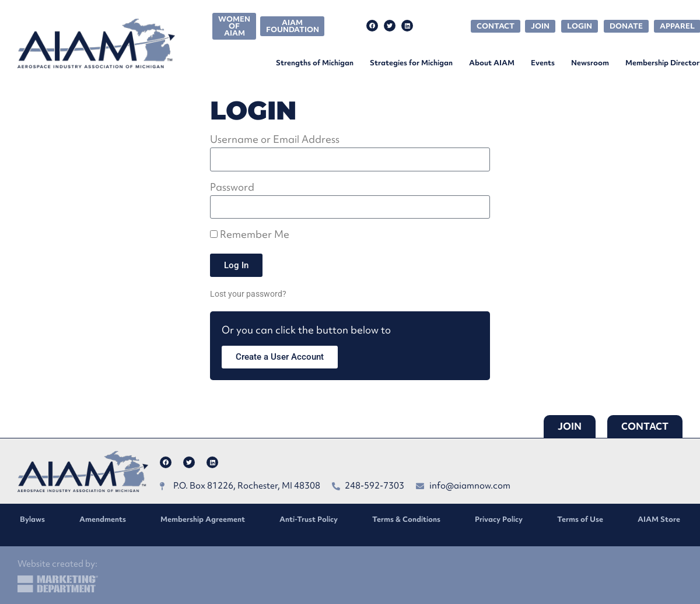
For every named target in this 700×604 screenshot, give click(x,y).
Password (232, 188)
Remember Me (250, 235)
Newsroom (590, 63)
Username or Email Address (275, 140)
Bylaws (32, 519)
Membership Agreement (203, 519)
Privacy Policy (499, 519)
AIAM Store (659, 519)
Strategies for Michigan (411, 63)
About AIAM (492, 63)
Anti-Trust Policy (309, 519)
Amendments (103, 519)
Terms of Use (580, 519)
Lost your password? (248, 294)
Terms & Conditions (406, 519)
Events (543, 63)
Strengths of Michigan (315, 63)
